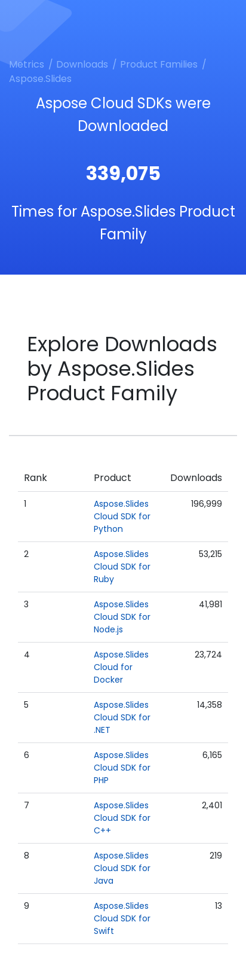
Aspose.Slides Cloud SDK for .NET (122, 717)
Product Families (159, 64)
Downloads (82, 64)
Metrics (27, 64)
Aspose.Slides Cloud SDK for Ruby (122, 567)
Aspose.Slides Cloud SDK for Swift (122, 918)
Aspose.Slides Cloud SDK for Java (122, 868)
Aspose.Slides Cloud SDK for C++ (122, 818)
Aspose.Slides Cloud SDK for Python (122, 516)
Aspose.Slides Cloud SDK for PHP (122, 768)
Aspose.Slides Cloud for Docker (121, 667)
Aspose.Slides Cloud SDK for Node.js (122, 617)
